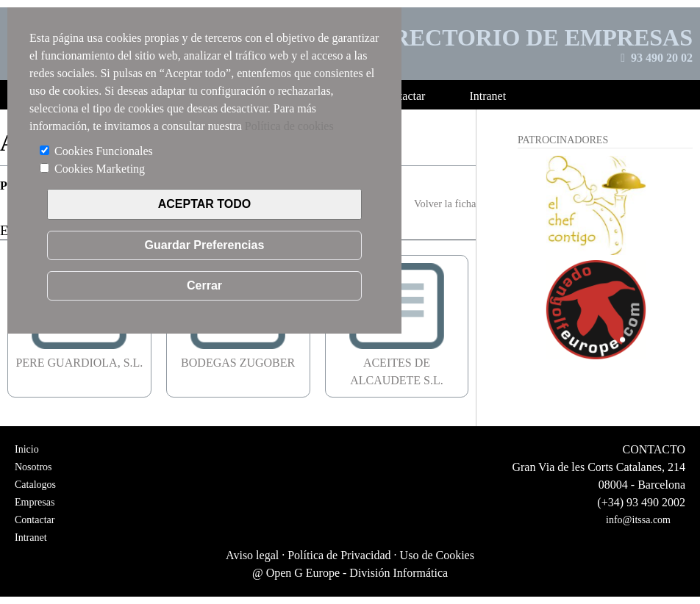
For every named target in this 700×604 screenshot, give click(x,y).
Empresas (35, 502)
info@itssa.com (638, 520)
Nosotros (33, 467)
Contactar (35, 520)
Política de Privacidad (339, 555)
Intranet (31, 538)
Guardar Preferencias (205, 245)
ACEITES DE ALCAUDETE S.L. (397, 363)
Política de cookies (289, 126)
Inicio (27, 449)
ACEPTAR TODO (205, 204)
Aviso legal (252, 555)
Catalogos (35, 485)
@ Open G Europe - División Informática (350, 573)
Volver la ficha (445, 204)
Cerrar (204, 285)
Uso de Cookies (437, 555)
